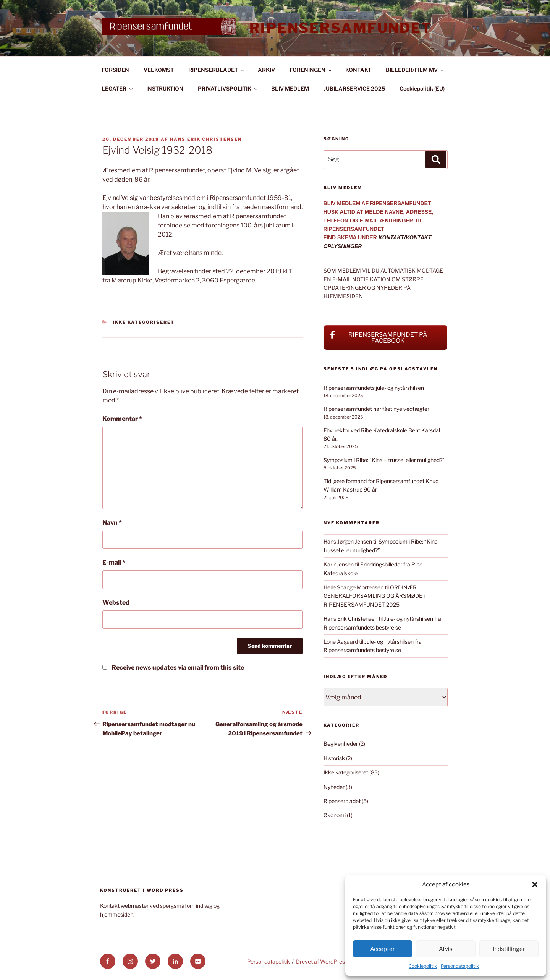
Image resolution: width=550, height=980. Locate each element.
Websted (116, 603)
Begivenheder (341, 744)
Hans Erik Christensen (206, 139)
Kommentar (122, 419)
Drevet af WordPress (322, 961)
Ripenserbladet (342, 801)
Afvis (446, 949)
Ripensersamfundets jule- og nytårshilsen (374, 388)
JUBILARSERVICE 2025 (354, 88)
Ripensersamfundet (341, 28)
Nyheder (334, 787)
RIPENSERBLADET (217, 70)
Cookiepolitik (423, 966)
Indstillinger (509, 949)
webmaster (135, 906)
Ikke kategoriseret (144, 322)
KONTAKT (358, 70)
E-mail (114, 562)
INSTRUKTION (165, 88)
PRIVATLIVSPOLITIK (228, 88)
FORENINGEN (311, 70)
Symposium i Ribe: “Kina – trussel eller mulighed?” (384, 460)
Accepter (383, 949)
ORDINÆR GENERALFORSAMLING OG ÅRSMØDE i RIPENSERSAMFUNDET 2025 (374, 596)
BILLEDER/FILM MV (415, 70)
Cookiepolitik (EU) (422, 88)
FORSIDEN (115, 70)
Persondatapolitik (460, 966)
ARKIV (266, 70)
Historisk (334, 758)
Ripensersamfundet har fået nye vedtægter (376, 409)
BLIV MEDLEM (290, 88)
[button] (535, 884)
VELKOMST (159, 70)
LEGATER (118, 88)
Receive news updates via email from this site (173, 668)
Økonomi (335, 815)
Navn (112, 523)
